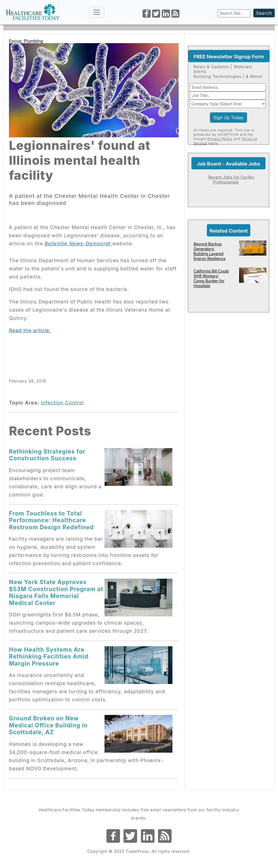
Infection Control (62, 403)
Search (264, 13)
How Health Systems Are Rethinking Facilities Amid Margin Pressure (49, 656)
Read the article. (30, 330)
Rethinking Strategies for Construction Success (47, 455)
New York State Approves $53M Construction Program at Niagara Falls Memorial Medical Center (56, 592)
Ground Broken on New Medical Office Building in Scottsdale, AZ (48, 725)
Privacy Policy (220, 139)
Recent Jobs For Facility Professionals (231, 180)
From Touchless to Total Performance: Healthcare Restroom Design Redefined (51, 520)
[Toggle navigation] (97, 12)
